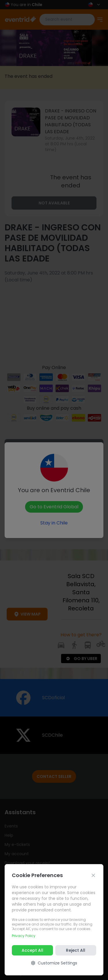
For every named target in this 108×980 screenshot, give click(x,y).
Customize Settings (54, 963)
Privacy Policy (24, 936)
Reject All (76, 950)
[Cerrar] (93, 875)
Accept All (32, 950)
